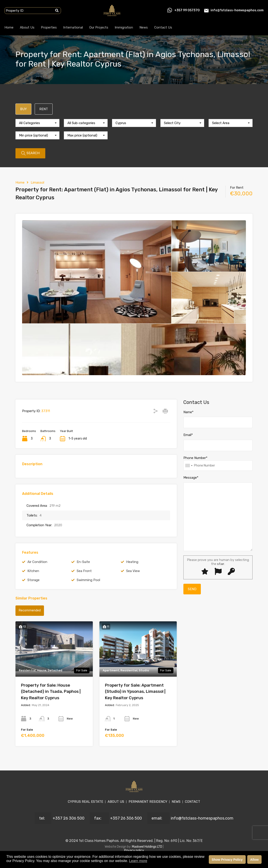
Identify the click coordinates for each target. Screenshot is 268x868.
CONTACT (193, 802)
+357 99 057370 (187, 10)
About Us (27, 27)
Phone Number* (195, 458)
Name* (188, 412)
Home (9, 27)
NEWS (176, 802)
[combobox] (37, 123)
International (73, 27)
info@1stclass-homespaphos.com (237, 10)
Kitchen (33, 571)
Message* (191, 478)
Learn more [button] (138, 861)
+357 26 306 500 (68, 818)
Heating (132, 562)
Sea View (133, 571)
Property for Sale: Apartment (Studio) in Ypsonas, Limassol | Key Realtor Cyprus (135, 691)
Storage (33, 580)
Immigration (124, 27)
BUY (23, 109)
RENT (44, 109)
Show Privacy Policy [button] (227, 860)
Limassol (37, 182)
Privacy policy (134, 850)
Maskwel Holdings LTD (147, 847)
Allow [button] (254, 860)
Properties (49, 27)
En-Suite (83, 562)
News (144, 27)
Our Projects (99, 27)
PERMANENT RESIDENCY (148, 802)
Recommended (30, 610)
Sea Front (84, 571)
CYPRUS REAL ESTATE (86, 802)
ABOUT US (116, 802)
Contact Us (163, 27)
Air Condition (37, 562)
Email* (188, 435)
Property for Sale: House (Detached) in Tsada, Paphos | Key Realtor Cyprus (51, 691)
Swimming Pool (88, 580)
